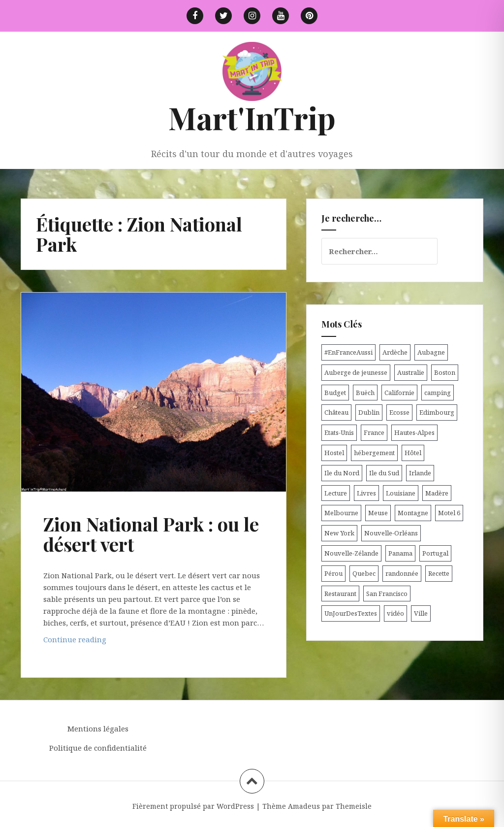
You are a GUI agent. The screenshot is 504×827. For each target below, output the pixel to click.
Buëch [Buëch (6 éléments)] (365, 393)
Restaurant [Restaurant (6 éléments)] (340, 594)
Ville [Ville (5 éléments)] (421, 613)
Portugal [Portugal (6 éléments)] (435, 553)
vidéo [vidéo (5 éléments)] (395, 613)
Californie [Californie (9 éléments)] (399, 393)
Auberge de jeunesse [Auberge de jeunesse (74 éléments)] (356, 372)
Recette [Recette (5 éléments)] (439, 573)
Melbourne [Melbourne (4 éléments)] (341, 513)
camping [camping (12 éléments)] (438, 393)
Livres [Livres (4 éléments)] (366, 493)
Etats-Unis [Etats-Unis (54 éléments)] (339, 432)
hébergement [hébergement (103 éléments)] (374, 453)
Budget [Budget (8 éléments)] (335, 393)
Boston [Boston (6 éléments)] (445, 372)
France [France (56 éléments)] (374, 432)
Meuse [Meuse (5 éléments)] (378, 513)
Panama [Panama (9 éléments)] (400, 553)
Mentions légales (98, 728)
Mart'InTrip (252, 117)
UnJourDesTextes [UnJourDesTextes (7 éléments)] (351, 613)
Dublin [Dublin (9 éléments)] (369, 412)
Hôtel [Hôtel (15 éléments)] (413, 453)
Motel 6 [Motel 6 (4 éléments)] (449, 513)
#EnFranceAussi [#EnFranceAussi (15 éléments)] (348, 352)
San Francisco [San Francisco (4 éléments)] (387, 594)
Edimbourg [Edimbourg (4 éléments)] (437, 412)
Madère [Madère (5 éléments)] (437, 493)
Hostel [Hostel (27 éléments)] (334, 453)
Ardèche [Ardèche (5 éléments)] (395, 352)
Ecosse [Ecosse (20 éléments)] (399, 412)
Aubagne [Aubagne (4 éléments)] (431, 352)
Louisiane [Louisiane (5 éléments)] (401, 493)
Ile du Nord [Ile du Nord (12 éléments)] (342, 473)
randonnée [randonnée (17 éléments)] (402, 573)
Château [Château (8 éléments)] (336, 412)
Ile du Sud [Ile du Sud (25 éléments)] (384, 473)
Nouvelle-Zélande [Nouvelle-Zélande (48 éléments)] (351, 553)
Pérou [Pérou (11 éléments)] (333, 573)
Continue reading (90, 642)
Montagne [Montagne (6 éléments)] (413, 513)
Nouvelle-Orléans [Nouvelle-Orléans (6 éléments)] (391, 533)
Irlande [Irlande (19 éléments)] (420, 473)
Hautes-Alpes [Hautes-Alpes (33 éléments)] (414, 432)
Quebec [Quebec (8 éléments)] (364, 573)
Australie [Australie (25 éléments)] (411, 372)
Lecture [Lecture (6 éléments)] (336, 493)
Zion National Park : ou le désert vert (151, 534)
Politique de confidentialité (98, 748)
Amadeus (304, 806)
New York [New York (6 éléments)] (339, 533)
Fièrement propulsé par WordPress (193, 806)
